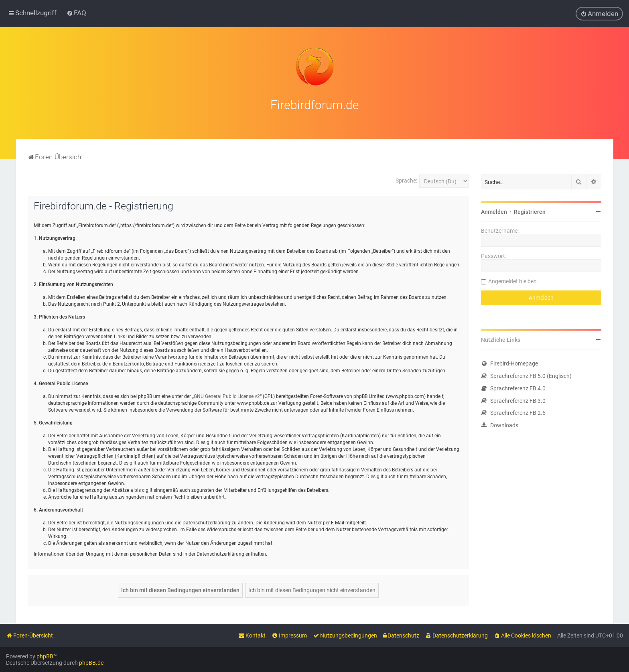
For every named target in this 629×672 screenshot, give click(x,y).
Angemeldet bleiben (512, 280)
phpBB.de (91, 663)
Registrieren (530, 210)
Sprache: (406, 179)
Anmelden (494, 210)
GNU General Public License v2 (227, 395)
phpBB (45, 656)
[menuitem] (76, 13)
